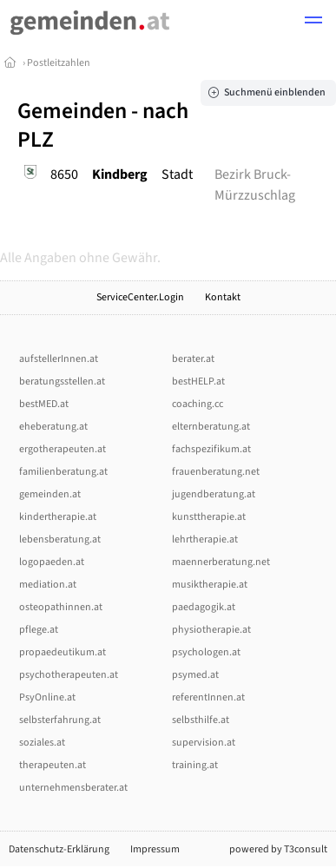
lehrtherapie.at (205, 539)
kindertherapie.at (58, 517)
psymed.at (195, 675)
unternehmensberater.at (73, 788)
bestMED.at (44, 404)
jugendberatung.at (214, 494)
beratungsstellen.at (62, 381)
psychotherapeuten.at (69, 675)
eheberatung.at (53, 427)
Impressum (155, 849)
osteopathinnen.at (61, 607)
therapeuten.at (53, 765)
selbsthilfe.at (201, 720)
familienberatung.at (63, 472)
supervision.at (204, 743)
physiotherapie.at (211, 630)
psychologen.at (206, 652)
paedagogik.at (204, 607)
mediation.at (48, 585)
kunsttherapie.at (209, 517)
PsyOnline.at (47, 697)
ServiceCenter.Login (140, 297)
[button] (313, 23)
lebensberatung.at (60, 539)
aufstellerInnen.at (59, 359)
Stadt (177, 174)
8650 (64, 174)
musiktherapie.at (210, 585)
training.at (195, 765)
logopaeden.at (52, 562)
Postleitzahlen (59, 63)
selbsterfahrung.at (60, 720)
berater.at (193, 359)
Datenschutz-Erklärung (59, 849)
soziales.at (42, 743)
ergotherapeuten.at (63, 449)
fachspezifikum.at (211, 449)
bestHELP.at (198, 381)
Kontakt (223, 297)
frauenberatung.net (216, 472)
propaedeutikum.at (63, 652)
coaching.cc (198, 404)
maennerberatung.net (221, 562)
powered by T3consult (278, 849)
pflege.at (39, 630)
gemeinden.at (50, 494)
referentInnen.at (208, 697)
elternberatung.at (211, 427)
